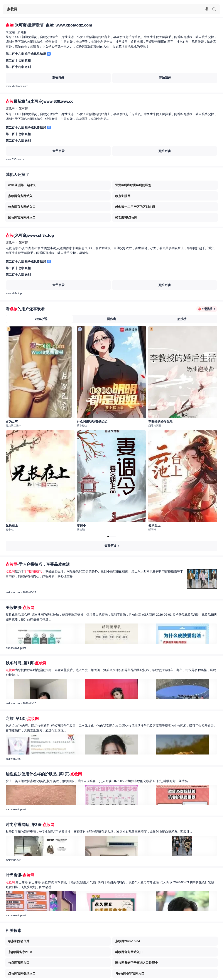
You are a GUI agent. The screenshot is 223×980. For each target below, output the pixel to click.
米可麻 (22, 32)
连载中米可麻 (17, 108)
